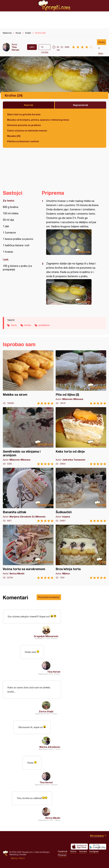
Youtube (83, 851)
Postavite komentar (49, 597)
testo (14, 325)
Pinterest (62, 855)
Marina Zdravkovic (50, 747)
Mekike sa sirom (28, 377)
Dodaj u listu (102, 43)
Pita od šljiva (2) (81, 377)
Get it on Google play (98, 847)
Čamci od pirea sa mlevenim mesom (27, 130)
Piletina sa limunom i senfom (23, 141)
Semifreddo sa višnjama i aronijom (28, 436)
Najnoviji (29, 105)
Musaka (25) (14, 136)
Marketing (14, 854)
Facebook (63, 851)
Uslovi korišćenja (42, 852)
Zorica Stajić (46, 711)
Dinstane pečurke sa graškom (24, 125)
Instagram (94, 851)
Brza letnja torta (81, 552)
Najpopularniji (81, 105)
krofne (28, 325)
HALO (22, 858)
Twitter (73, 851)
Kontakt (23, 854)
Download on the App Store (79, 847)
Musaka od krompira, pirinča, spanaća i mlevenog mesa (38, 120)
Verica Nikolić (53, 818)
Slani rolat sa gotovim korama (24, 114)
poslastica (44, 325)
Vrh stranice (97, 836)
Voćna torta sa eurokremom (28, 552)
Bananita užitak (28, 495)
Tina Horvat (15, 48)
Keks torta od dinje (81, 436)
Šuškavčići (81, 495)
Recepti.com (54, 6)
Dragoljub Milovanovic (46, 636)
